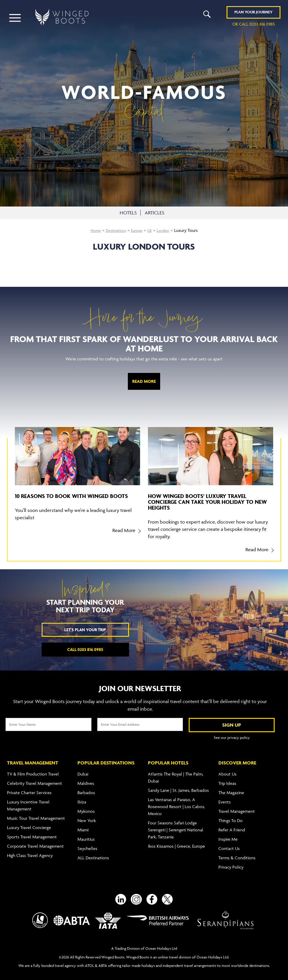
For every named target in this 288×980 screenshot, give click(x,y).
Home (92, 230)
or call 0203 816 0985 (254, 25)
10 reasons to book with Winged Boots (71, 496)
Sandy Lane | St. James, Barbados (178, 786)
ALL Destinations (93, 854)
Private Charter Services (29, 789)
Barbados (86, 789)
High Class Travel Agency (30, 852)
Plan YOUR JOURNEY (253, 13)
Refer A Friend (232, 826)
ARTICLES (155, 213)
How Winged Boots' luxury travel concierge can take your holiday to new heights (207, 502)
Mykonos (86, 807)
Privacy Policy (231, 863)
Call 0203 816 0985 (85, 649)
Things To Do (230, 817)
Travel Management (237, 807)
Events (225, 798)
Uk (151, 230)
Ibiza (82, 798)
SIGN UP (232, 725)
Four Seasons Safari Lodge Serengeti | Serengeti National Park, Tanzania (176, 826)
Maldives (86, 779)
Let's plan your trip (85, 630)
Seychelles (87, 845)
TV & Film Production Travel (33, 770)
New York (87, 817)
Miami (83, 826)
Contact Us (229, 845)
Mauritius (86, 835)
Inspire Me (228, 835)
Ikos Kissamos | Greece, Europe (176, 842)
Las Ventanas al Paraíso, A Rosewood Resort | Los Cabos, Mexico (176, 803)
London (166, 230)
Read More (144, 381)
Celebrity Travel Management (35, 779)
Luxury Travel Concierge (29, 824)
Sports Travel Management (32, 833)
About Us (227, 770)
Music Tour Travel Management (36, 814)
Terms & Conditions (237, 854)
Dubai (83, 770)
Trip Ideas (227, 779)
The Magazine (231, 789)
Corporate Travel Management (35, 842)
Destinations (114, 230)
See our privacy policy (232, 737)
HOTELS (127, 213)
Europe (137, 230)
